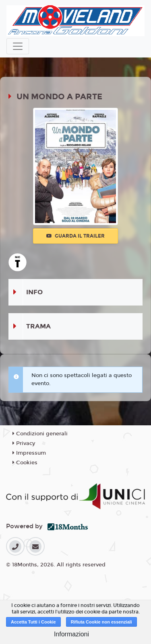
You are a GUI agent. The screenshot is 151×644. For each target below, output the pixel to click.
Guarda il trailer (75, 236)
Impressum (29, 453)
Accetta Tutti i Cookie (33, 622)
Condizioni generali (40, 434)
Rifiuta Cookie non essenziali (101, 622)
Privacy (24, 443)
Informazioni (71, 634)
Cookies (25, 463)
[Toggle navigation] (18, 46)
